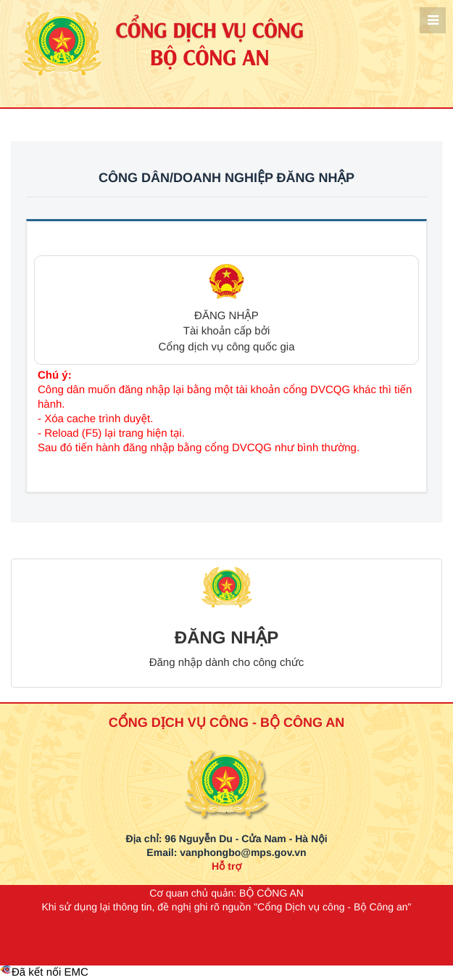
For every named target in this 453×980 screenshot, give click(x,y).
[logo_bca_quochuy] (226, 767)
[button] (226, 310)
